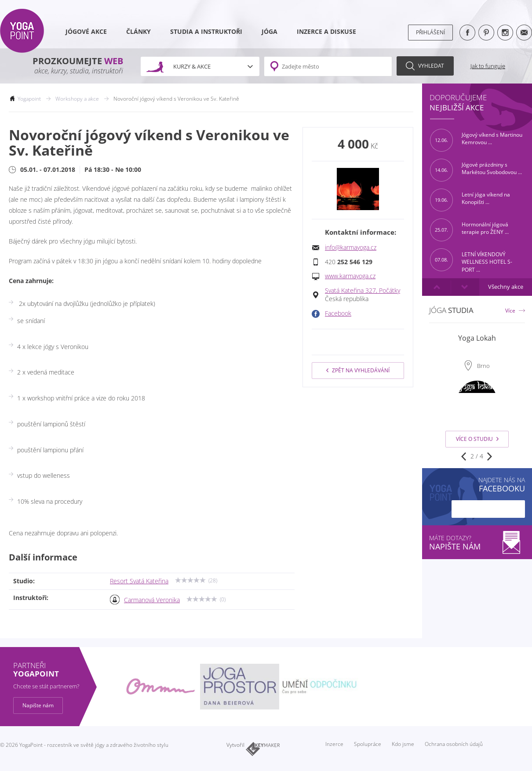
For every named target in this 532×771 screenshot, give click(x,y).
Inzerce (334, 744)
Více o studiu (477, 439)
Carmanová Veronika (152, 600)
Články (138, 32)
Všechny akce (506, 287)
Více (510, 311)
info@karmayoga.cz (351, 247)
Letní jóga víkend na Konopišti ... (470, 200)
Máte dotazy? (477, 543)
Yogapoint (29, 99)
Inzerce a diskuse (326, 32)
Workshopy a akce (77, 99)
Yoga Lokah (477, 338)
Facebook (338, 313)
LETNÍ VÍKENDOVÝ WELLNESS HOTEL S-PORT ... (471, 260)
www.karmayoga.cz (350, 276)
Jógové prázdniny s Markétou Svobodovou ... (476, 170)
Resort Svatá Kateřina (139, 581)
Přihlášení (430, 32)
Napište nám (38, 705)
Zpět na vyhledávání (358, 370)
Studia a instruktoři (206, 32)
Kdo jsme (403, 744)
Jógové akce (86, 32)
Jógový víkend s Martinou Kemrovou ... (476, 140)
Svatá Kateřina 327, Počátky (363, 291)
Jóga (270, 32)
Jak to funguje (488, 66)
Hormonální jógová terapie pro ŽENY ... (469, 230)
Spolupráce (368, 744)
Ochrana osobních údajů (454, 744)
